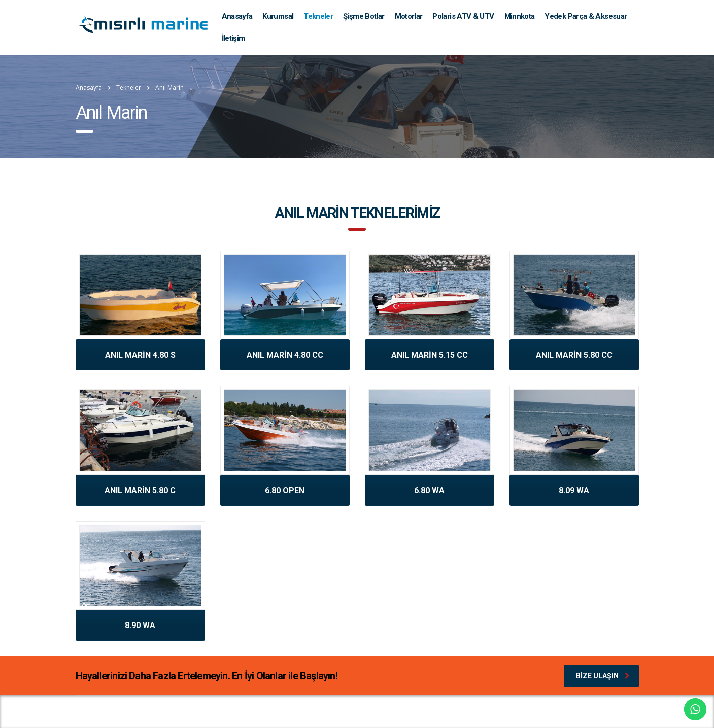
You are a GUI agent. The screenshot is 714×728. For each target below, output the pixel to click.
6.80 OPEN (285, 490)
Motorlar (409, 16)
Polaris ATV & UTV (463, 16)
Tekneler (318, 16)
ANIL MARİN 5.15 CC (430, 355)
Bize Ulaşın (603, 676)
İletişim (233, 38)
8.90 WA (140, 625)
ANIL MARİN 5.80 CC (574, 355)
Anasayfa (237, 16)
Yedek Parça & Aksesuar (586, 16)
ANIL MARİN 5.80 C (140, 490)
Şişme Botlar (364, 16)
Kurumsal (278, 16)
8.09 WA (574, 490)
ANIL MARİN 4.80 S (140, 355)
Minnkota (520, 16)
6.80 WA (429, 490)
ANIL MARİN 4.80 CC (285, 355)
